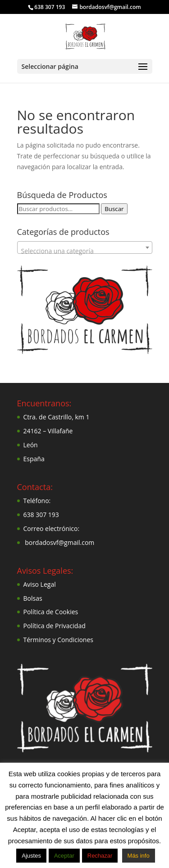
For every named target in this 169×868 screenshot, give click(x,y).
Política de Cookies (51, 612)
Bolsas (33, 598)
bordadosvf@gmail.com (59, 542)
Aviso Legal (40, 584)
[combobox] (85, 247)
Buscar (114, 209)
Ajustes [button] (31, 856)
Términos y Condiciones (58, 640)
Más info (139, 856)
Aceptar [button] (64, 856)
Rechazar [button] (100, 856)
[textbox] (85, 251)
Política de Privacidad (55, 626)
